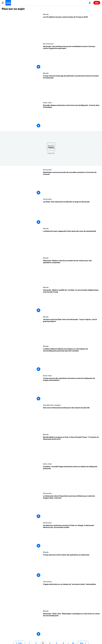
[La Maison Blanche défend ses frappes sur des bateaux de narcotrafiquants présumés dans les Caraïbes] (72, 360)
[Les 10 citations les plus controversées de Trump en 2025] (72, 28)
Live (97, 3)
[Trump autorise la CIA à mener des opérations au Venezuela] (72, 566)
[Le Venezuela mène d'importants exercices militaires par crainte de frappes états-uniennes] (72, 507)
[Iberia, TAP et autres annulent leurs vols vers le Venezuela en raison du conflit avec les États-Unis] (72, 419)
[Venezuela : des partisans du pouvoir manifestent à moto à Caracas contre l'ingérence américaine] (72, 57)
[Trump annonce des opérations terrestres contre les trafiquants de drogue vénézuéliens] (72, 389)
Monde (46, 14)
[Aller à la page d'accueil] (8, 3)
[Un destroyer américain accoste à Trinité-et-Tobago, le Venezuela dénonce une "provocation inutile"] (72, 536)
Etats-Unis (47, 103)
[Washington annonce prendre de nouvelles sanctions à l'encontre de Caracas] (72, 183)
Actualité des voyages (52, 405)
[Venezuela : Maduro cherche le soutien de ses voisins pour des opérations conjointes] (72, 272)
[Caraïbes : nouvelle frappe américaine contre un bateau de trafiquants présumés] (72, 478)
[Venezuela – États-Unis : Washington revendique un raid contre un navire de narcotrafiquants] (72, 625)
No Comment (48, 44)
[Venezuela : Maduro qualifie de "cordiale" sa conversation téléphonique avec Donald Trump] (72, 301)
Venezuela (47, 170)
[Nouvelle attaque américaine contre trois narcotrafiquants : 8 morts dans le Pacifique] (72, 116)
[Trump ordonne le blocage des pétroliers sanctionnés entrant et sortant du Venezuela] (72, 87)
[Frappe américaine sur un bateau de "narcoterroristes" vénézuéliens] (72, 595)
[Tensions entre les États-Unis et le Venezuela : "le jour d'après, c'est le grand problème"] (72, 330)
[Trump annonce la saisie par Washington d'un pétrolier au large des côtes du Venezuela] (72, 213)
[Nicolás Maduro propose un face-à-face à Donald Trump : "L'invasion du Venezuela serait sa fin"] (72, 448)
